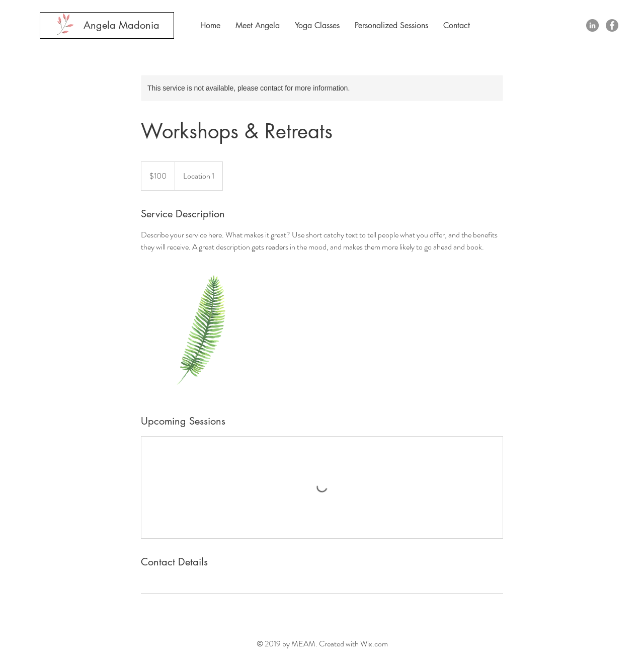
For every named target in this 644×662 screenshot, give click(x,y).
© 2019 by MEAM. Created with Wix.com (322, 644)
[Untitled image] (199, 334)
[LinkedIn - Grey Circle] (592, 25)
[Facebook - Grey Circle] (612, 25)
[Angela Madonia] (121, 25)
